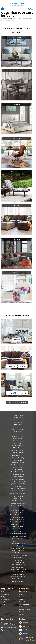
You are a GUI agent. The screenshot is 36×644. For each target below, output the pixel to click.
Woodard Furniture (18, 581)
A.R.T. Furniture (18, 415)
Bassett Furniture (18, 432)
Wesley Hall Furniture (18, 574)
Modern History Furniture (18, 522)
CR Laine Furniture (18, 448)
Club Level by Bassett (18, 446)
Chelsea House (18, 443)
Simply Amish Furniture (18, 544)
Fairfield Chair (18, 460)
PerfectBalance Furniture (18, 537)
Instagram (26, 626)
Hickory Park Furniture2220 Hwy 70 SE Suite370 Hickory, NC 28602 (9, 623)
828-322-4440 (7, 630)
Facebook (26, 623)
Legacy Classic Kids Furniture (18, 508)
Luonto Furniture (18, 512)
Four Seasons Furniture (18, 465)
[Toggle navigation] (2, 9)
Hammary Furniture (18, 474)
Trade (21, 597)
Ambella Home (18, 417)
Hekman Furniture (18, 479)
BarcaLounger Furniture (18, 427)
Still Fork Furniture (18, 553)
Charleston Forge (18, 441)
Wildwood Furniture (18, 579)
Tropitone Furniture (18, 562)
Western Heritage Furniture (18, 576)
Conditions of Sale (25, 612)
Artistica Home (18, 424)
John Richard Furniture (18, 491)
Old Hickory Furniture (18, 529)
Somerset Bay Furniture (18, 546)
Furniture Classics (18, 467)
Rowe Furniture (18, 541)
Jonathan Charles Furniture (18, 493)
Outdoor (4, 604)
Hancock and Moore (18, 477)
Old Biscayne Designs (18, 527)
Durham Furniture (18, 453)
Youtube (25, 630)
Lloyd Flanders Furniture (18, 510)
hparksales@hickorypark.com (11, 627)
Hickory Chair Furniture (18, 481)
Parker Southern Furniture (18, 534)
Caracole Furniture (18, 436)
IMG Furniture (18, 486)
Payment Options (25, 609)
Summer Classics (18, 558)
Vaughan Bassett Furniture (18, 569)
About (21, 594)
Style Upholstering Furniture (18, 555)
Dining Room (5, 597)
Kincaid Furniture (18, 498)
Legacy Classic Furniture (18, 505)
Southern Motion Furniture (18, 548)
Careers (22, 599)
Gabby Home (18, 470)
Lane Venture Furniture (18, 503)
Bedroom (4, 592)
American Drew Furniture (18, 420)
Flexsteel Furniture (18, 463)
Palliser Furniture (18, 531)
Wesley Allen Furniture (18, 572)
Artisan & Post (18, 422)
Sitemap (22, 614)
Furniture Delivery (25, 604)
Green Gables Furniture (18, 472)
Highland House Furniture (18, 484)
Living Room (5, 594)
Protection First (24, 607)
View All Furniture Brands (17, 402)
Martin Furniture (18, 517)
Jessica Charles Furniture (18, 488)
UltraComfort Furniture (18, 565)
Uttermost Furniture (18, 567)
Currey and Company (18, 450)
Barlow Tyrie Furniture (18, 429)
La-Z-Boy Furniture (18, 501)
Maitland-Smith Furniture (18, 515)
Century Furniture (18, 439)
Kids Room (4, 602)
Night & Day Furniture (18, 524)
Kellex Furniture (18, 496)
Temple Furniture (18, 560)
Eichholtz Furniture (18, 456)
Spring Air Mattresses (18, 551)
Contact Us (23, 602)
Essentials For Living (18, 458)
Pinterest (25, 634)
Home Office (5, 599)
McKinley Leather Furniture (18, 520)
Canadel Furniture (18, 434)
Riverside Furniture (18, 539)
